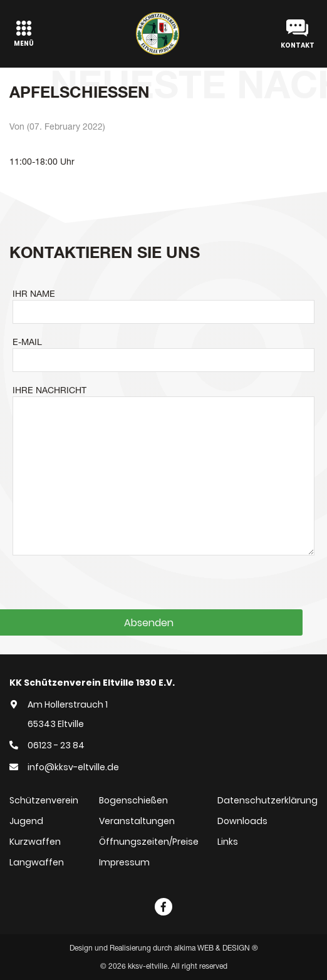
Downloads (242, 821)
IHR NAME (34, 294)
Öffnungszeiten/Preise (149, 842)
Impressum (124, 862)
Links (228, 842)
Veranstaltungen (137, 821)
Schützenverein (44, 800)
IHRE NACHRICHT (49, 390)
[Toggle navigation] (24, 34)
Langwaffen (37, 862)
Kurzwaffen (35, 842)
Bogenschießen (133, 800)
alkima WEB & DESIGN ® (216, 948)
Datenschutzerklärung (267, 800)
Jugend (26, 821)
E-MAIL (27, 342)
